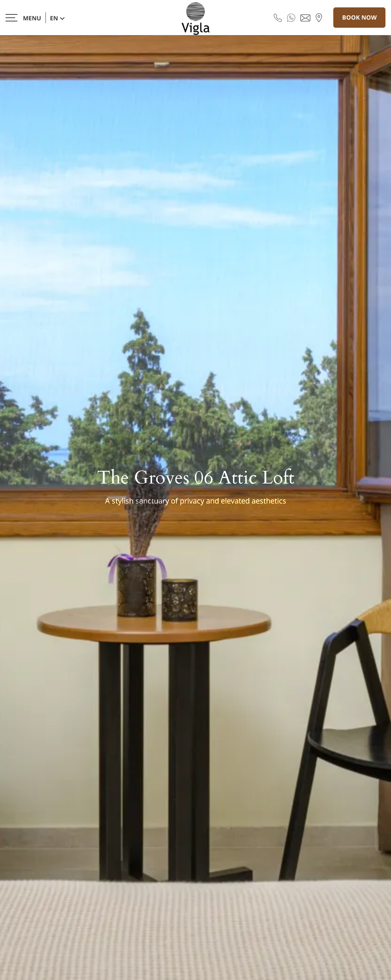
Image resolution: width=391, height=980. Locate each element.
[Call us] (278, 17)
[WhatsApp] (291, 17)
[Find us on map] (319, 17)
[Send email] (305, 17)
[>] (23, 18)
